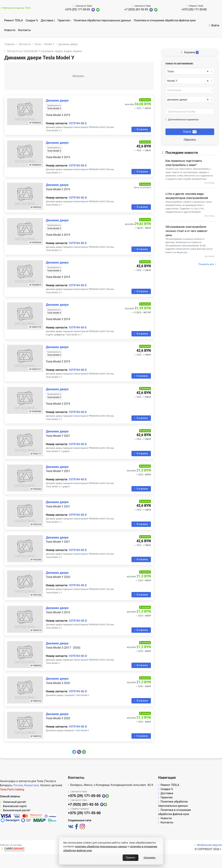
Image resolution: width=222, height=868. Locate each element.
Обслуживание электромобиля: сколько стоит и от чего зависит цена (186, 231)
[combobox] (190, 71)
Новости (10, 30)
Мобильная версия (208, 845)
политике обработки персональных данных (101, 846)
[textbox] (189, 90)
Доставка (47, 20)
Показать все (207, 264)
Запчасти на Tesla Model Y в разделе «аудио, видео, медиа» (43, 51)
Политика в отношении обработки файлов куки (165, 20)
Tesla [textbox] (188, 72)
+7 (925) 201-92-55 (136, 9)
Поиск (190, 132)
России (18, 785)
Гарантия (64, 20)
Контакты (24, 30)
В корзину (141, 129)
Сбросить (190, 140)
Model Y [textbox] (188, 81)
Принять (131, 858)
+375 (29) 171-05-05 (77, 9)
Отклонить (150, 858)
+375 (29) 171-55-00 (194, 9)
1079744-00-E (78, 123)
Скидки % (32, 20)
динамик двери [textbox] (188, 100)
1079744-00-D (78, 198)
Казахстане (32, 785)
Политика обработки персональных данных (102, 20)
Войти (214, 25)
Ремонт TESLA (14, 20)
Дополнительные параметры (182, 120)
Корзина (190, 52)
